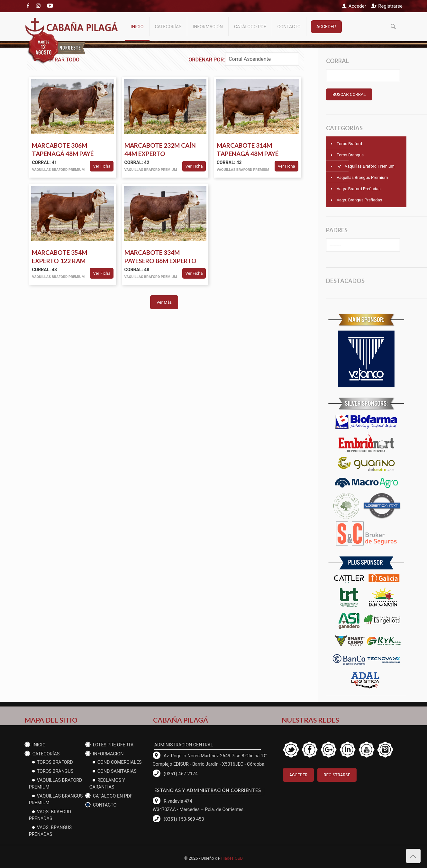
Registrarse (390, 6)
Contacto (105, 805)
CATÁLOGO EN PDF (113, 796)
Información (108, 754)
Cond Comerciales (120, 762)
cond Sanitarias (117, 771)
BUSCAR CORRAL (349, 94)
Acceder (357, 6)
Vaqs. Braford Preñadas (359, 189)
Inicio (39, 745)
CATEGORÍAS (46, 754)
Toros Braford (349, 144)
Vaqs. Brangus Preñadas (359, 200)
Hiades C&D (232, 858)
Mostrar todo (56, 60)
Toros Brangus (350, 155)
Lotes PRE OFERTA (113, 745)
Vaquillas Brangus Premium (362, 177)
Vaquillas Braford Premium (366, 166)
